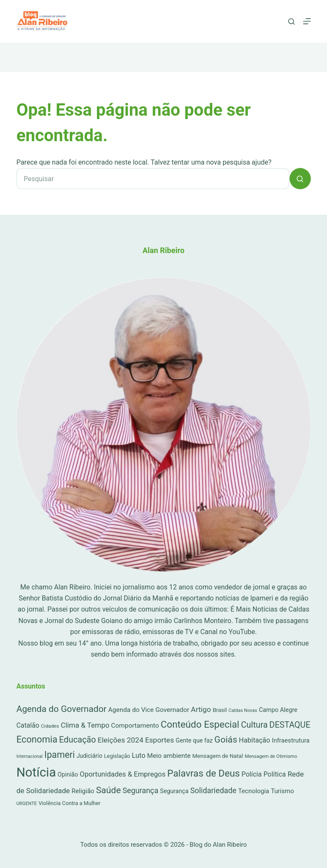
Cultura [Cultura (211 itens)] (254, 725)
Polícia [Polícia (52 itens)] (251, 774)
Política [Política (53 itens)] (275, 774)
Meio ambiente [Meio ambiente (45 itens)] (169, 756)
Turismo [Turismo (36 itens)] (282, 791)
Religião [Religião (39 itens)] (83, 791)
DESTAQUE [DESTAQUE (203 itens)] (290, 725)
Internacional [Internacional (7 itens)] (29, 756)
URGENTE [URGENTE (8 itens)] (26, 804)
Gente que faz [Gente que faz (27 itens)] (194, 740)
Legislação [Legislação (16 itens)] (117, 756)
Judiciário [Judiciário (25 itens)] (90, 756)
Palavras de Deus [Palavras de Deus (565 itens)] (204, 773)
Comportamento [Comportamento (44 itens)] (135, 726)
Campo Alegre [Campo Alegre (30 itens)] (278, 710)
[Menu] (307, 21)
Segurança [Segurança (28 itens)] (174, 791)
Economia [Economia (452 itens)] (37, 739)
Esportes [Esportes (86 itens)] (160, 740)
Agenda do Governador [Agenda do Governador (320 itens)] (61, 709)
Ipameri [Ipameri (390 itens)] (60, 755)
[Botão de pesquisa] (300, 179)
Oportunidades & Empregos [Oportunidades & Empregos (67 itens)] (122, 774)
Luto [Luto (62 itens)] (139, 756)
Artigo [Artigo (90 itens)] (201, 709)
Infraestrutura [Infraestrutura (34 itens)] (291, 740)
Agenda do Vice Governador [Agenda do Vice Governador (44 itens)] (149, 710)
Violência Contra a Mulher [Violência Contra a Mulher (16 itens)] (69, 803)
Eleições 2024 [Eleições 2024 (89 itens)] (120, 740)
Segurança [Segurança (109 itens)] (141, 790)
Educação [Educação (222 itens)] (78, 740)
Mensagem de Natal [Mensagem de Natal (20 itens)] (218, 756)
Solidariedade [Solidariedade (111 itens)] (214, 790)
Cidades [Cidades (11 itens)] (50, 726)
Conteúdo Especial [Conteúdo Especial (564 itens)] (200, 724)
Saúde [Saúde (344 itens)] (108, 790)
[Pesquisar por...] (153, 179)
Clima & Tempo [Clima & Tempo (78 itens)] (85, 725)
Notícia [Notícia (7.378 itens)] (36, 772)
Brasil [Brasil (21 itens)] (219, 710)
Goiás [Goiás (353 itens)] (226, 739)
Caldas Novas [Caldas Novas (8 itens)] (243, 710)
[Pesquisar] (291, 21)
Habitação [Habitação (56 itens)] (254, 740)
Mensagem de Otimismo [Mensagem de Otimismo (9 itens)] (271, 756)
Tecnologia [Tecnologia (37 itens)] (254, 791)
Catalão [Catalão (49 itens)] (28, 725)
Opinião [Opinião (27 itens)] (68, 774)
